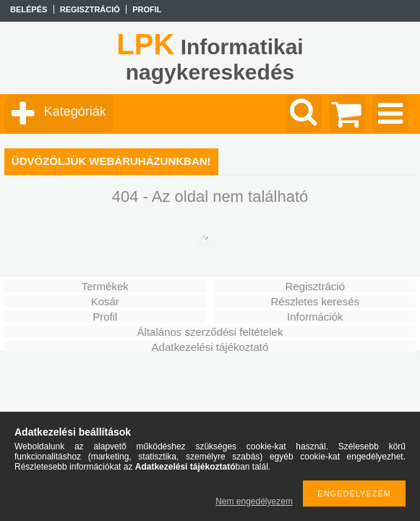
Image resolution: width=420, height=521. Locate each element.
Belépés (29, 9)
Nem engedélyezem (254, 501)
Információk (315, 317)
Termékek (105, 286)
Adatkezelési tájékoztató (210, 347)
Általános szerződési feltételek (210, 332)
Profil (105, 317)
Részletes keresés (315, 301)
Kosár (105, 301)
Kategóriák (75, 111)
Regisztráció (315, 286)
